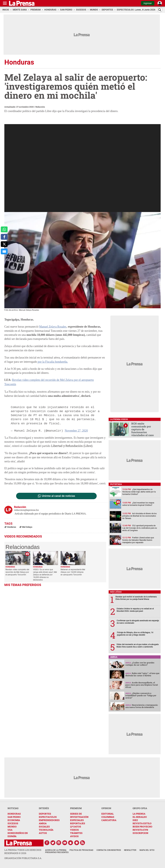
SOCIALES (44, 827)
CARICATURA (109, 820)
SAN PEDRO (14, 817)
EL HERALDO (140, 817)
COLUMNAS (108, 817)
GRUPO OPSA (140, 808)
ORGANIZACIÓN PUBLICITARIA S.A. (23, 858)
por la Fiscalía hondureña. (52, 362)
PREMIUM (76, 808)
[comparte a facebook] (4, 237)
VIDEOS (74, 830)
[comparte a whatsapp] (4, 229)
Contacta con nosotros (109, 850)
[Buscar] (160, 10)
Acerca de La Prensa (56, 850)
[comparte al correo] (4, 251)
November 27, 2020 (76, 431)
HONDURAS (14, 814)
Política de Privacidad (81, 850)
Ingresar (148, 3)
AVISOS (74, 836)
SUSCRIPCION (140, 833)
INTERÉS (44, 808)
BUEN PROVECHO (142, 827)
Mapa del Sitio (147, 850)
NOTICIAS (13, 808)
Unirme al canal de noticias (58, 496)
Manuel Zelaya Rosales (53, 327)
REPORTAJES (78, 823)
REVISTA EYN (140, 830)
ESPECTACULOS (48, 817)
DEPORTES (45, 814)
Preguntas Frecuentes (57, 852)
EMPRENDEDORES (49, 820)
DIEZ (135, 820)
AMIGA (43, 823)
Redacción (40, 107)
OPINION (106, 808)
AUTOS (43, 833)
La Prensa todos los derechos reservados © (23, 851)
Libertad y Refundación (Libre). (72, 446)
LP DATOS (76, 827)
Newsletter (130, 850)
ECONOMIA (14, 820)
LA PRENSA (139, 814)
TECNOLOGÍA (46, 830)
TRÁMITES (76, 833)
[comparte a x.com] (4, 244)
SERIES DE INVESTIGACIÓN (79, 815)
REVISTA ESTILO (142, 823)
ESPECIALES (77, 820)
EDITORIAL (107, 814)
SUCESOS (13, 823)
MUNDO (12, 827)
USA (10, 830)
